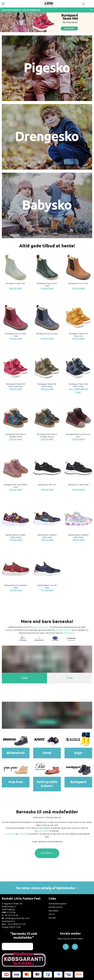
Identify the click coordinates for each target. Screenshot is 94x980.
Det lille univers (56, 907)
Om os (52, 914)
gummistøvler (43, 831)
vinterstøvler (10, 834)
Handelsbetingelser (58, 904)
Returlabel (53, 911)
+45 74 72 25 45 (11, 915)
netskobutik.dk (69, 633)
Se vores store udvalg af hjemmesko (47, 888)
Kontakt (52, 918)
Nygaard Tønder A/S (40, 627)
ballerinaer (22, 834)
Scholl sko (67, 630)
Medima (59, 630)
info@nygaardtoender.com (17, 918)
